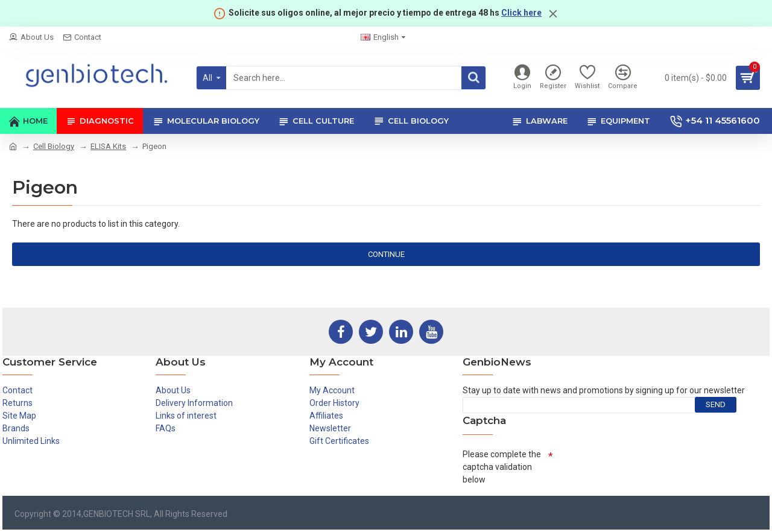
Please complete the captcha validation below (502, 467)
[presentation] (645, 467)
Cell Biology (54, 146)
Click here (521, 13)
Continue (386, 254)
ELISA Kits (108, 146)
